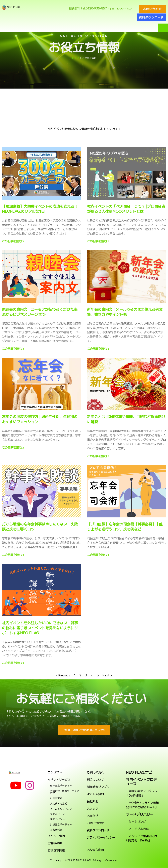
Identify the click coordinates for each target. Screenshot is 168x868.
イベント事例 (56, 836)
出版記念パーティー (61, 825)
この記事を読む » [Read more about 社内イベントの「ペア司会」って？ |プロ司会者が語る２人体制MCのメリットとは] (98, 241)
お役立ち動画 (95, 850)
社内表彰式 (56, 799)
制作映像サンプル (98, 787)
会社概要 (93, 801)
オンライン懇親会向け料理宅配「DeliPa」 (142, 839)
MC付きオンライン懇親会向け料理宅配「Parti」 (142, 805)
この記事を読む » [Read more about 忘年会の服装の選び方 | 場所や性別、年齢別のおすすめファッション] (13, 447)
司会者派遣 (56, 830)
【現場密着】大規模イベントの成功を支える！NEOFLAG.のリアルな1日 (40, 209)
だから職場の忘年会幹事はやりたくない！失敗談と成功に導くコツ (40, 526)
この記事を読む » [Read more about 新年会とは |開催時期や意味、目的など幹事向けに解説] (98, 456)
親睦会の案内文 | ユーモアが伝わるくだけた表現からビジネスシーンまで (40, 312)
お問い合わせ (95, 823)
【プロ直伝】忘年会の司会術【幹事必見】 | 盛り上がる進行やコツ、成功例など (125, 526)
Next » (107, 675)
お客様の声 (55, 844)
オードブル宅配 (137, 829)
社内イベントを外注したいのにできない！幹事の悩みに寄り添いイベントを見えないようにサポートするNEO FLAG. (40, 628)
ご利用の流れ (95, 773)
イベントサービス (59, 780)
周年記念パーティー (61, 786)
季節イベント (57, 819)
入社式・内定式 (59, 804)
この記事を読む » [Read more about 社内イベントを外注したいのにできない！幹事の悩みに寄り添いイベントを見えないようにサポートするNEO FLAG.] (13, 663)
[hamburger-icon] (163, 28)
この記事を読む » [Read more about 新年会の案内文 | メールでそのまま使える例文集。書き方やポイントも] (98, 348)
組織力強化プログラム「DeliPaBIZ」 (142, 794)
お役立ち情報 (56, 851)
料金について (95, 780)
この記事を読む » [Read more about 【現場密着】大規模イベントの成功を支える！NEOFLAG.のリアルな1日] (13, 241)
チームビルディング (61, 809)
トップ (75, 58)
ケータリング (136, 822)
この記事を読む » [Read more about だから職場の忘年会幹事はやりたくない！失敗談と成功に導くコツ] (13, 555)
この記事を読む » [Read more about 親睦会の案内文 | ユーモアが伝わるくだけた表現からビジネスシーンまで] (13, 348)
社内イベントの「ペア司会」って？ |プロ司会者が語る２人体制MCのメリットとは (126, 209)
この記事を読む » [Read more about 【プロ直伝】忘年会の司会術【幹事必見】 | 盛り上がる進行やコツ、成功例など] (98, 555)
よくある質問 (95, 794)
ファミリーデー (59, 814)
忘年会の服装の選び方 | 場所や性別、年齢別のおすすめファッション (40, 419)
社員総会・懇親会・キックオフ (65, 792)
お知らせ (93, 816)
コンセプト (55, 773)
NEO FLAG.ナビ (139, 773)
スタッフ (93, 809)
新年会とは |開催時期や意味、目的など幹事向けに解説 (126, 419)
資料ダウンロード (98, 830)
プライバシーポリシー (101, 838)
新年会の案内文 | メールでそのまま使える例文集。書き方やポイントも (125, 312)
